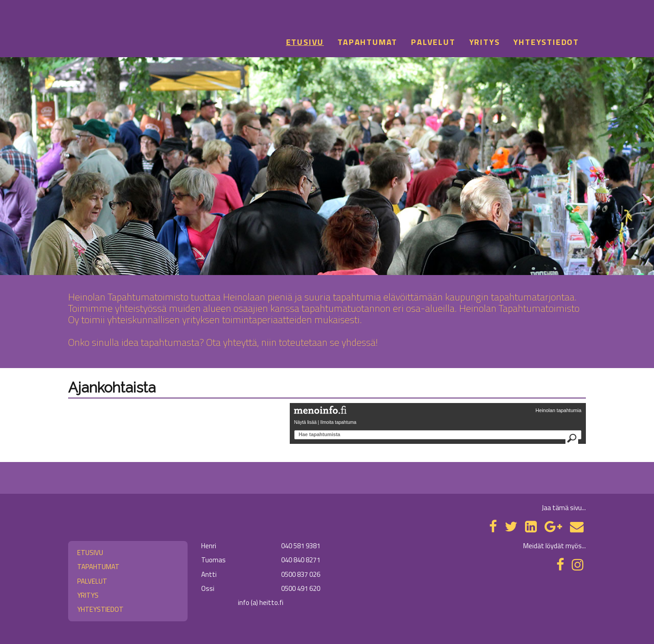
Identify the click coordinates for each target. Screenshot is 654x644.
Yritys (485, 42)
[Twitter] (511, 526)
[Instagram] (578, 565)
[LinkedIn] (531, 526)
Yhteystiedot (546, 42)
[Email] (577, 526)
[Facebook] (493, 526)
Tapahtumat (367, 42)
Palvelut (433, 42)
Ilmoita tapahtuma (338, 422)
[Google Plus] (553, 526)
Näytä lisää (305, 422)
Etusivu (305, 42)
